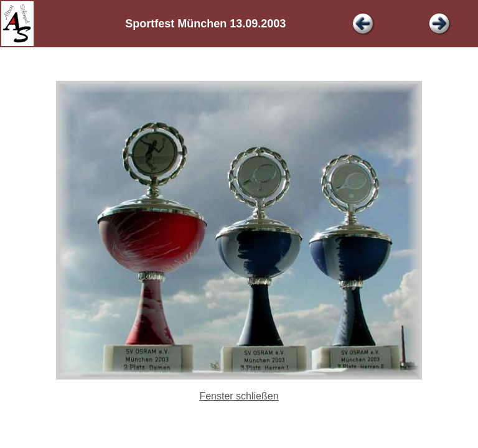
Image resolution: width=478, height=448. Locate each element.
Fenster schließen (239, 396)
